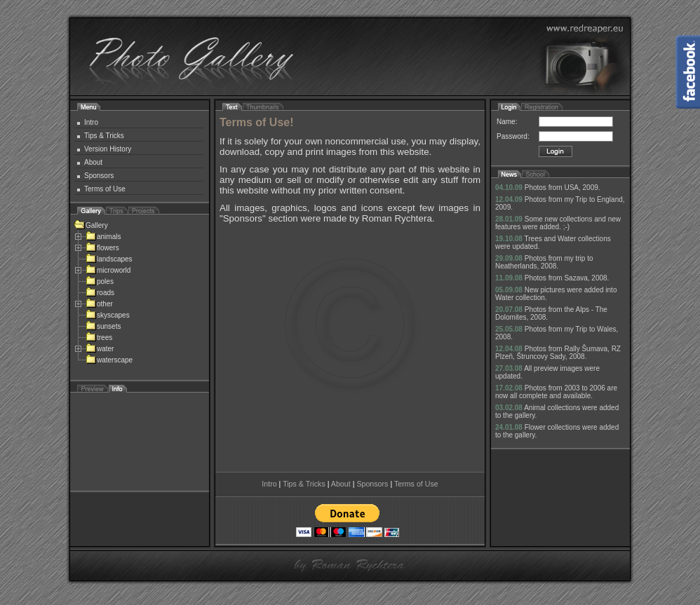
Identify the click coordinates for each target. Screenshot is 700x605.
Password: (513, 136)
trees (99, 338)
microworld (108, 270)
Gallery (91, 225)
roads (100, 293)
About (93, 162)
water (100, 349)
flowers (102, 248)
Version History (108, 149)
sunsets (103, 326)
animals (103, 237)
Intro (91, 122)
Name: (507, 122)
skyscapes (108, 315)
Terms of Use (105, 189)
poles (100, 281)
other (99, 304)
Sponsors (99, 176)
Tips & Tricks (104, 136)
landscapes (109, 259)
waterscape (109, 360)
